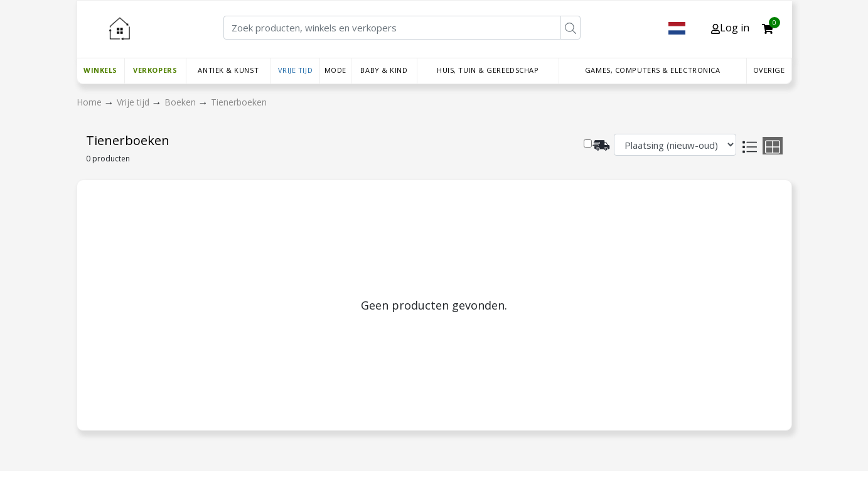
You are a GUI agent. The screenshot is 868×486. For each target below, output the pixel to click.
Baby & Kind (384, 70)
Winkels (100, 70)
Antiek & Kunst (228, 70)
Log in (730, 28)
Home (90, 102)
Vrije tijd (296, 70)
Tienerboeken (239, 102)
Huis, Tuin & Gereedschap (488, 70)
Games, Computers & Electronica (653, 70)
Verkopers (155, 70)
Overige (769, 70)
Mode (335, 70)
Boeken (181, 102)
